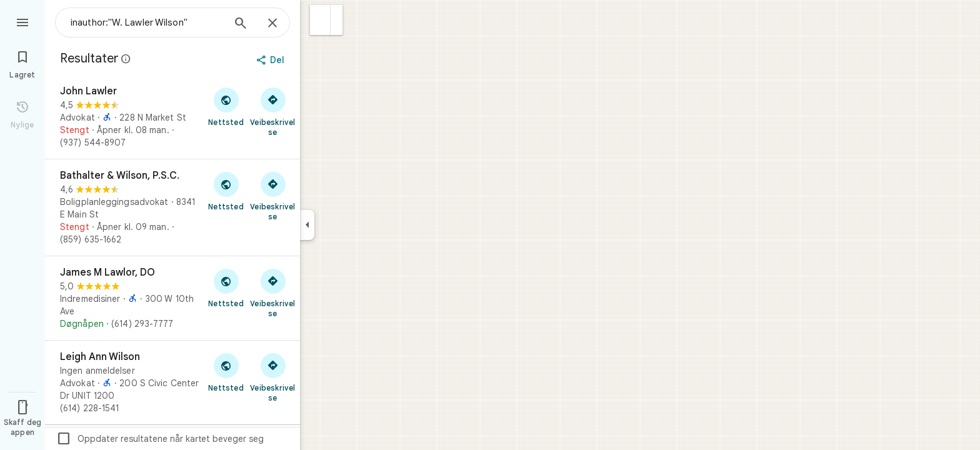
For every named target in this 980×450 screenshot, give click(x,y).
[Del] (272, 60)
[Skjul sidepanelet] (307, 225)
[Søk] (241, 24)
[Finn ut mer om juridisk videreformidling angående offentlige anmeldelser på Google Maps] (126, 59)
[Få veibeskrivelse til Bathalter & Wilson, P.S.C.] (273, 196)
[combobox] (147, 22)
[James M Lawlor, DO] (172, 298)
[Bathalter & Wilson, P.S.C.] (172, 207)
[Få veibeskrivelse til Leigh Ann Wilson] (273, 377)
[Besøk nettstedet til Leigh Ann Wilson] (226, 372)
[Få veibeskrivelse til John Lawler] (273, 111)
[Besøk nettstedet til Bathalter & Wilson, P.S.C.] (226, 191)
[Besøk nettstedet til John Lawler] (226, 106)
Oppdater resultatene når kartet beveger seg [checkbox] (160, 439)
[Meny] (22, 21)
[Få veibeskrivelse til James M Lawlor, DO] (273, 292)
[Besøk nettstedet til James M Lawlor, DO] (226, 287)
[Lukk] (272, 24)
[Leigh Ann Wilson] (172, 382)
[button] (320, 20)
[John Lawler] (172, 117)
